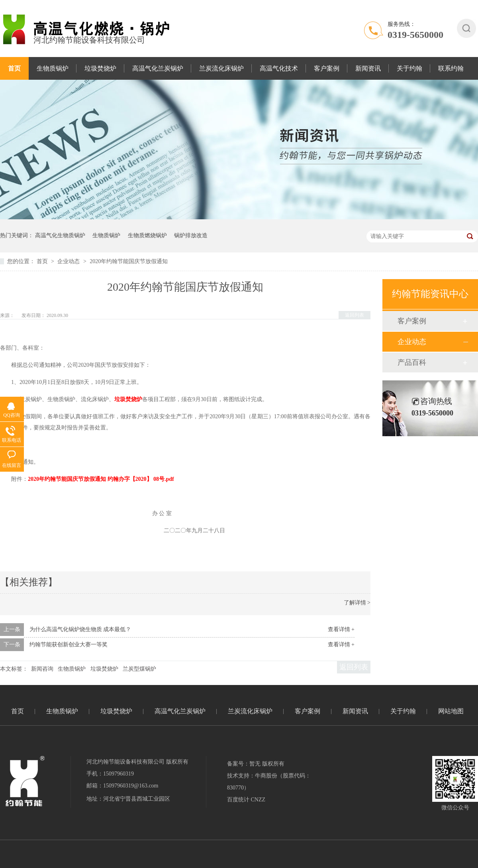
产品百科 (412, 362)
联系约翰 (451, 68)
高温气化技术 (279, 68)
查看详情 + (341, 629)
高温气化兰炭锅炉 (158, 68)
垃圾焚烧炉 (100, 68)
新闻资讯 (368, 68)
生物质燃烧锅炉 (147, 235)
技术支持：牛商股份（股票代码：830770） (269, 782)
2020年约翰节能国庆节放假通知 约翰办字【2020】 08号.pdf (101, 479)
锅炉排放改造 (191, 235)
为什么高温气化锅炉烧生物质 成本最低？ (80, 629)
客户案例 (327, 68)
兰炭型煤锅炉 (139, 669)
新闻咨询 (42, 669)
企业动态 (69, 261)
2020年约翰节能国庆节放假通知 (129, 261)
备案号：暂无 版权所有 (256, 764)
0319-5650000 (415, 35)
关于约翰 (409, 68)
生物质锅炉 (53, 68)
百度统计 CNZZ (246, 800)
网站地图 (451, 711)
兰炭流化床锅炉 (221, 68)
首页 (14, 68)
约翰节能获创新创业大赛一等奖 (69, 645)
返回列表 (355, 315)
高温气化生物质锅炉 (60, 235)
